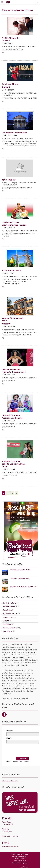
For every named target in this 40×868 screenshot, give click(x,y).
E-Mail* (9, 738)
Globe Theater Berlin (11, 270)
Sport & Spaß (8, 631)
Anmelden (22, 759)
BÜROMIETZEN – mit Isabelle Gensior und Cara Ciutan (13, 464)
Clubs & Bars (7, 610)
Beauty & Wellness (9, 603)
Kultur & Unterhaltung (10, 628)
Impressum (24, 856)
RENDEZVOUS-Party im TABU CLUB (23, 587)
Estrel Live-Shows (10, 84)
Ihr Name (9, 731)
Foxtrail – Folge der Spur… (20, 578)
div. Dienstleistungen (10, 614)
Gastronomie (7, 624)
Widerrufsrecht (20, 859)
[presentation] (23, 751)
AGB (24, 861)
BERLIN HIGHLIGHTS (10, 606)
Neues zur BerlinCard (11, 781)
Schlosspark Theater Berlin (14, 133)
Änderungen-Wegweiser (20, 863)
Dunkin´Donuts (8, 617)
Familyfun (6, 621)
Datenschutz (18, 861)
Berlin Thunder (9, 180)
